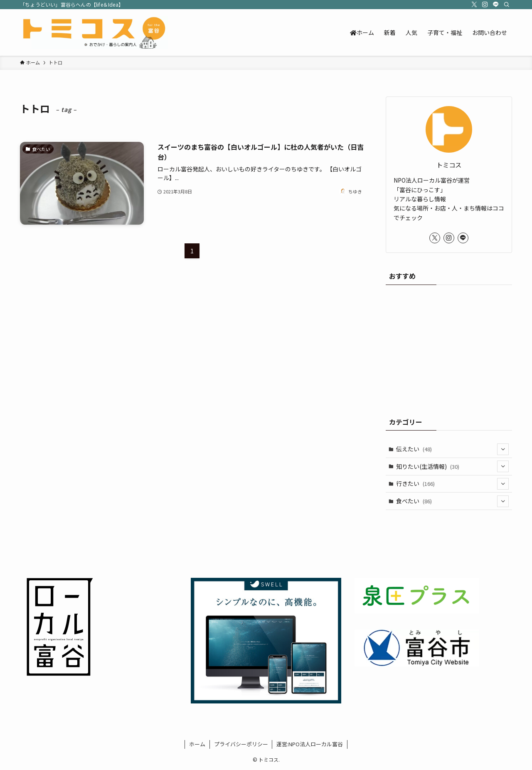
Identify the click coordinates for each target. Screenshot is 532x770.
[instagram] (485, 5)
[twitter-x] (474, 5)
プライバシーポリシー (241, 744)
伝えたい (453, 449)
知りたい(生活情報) (453, 466)
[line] (496, 5)
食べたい (453, 501)
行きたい (453, 484)
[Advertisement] (449, 347)
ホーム (197, 744)
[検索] (507, 5)
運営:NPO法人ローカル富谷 (310, 744)
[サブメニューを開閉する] (503, 449)
